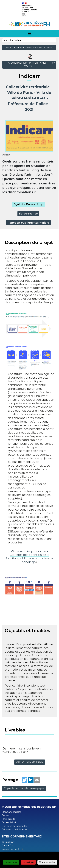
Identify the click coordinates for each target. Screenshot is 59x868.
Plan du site (8, 819)
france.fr (8, 846)
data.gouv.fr (8, 842)
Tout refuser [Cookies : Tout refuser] (28, 862)
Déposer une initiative (14, 830)
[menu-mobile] (29, 34)
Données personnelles (14, 826)
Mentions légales (11, 812)
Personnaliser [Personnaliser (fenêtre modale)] (49, 862)
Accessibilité (9, 823)
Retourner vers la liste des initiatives (29, 48)
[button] (24, 780)
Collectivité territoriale (28, 87)
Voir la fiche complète (30, 762)
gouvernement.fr (13, 849)
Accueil (7, 40)
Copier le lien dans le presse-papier (24, 788)
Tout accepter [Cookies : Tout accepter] (11, 862)
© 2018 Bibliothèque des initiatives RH (29, 807)
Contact (6, 815)
